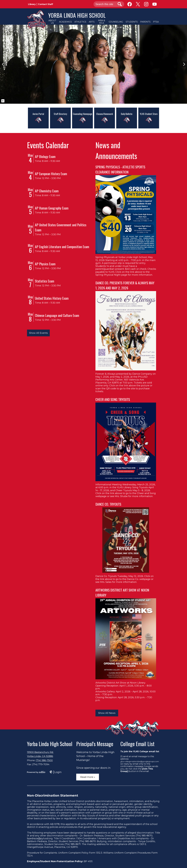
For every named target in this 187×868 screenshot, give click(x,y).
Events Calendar (48, 145)
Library (32, 4)
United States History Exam (52, 298)
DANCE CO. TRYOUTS (108, 504)
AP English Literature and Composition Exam (62, 247)
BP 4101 (88, 861)
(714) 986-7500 (44, 760)
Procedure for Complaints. (42, 853)
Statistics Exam (45, 281)
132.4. (30, 856)
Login (55, 772)
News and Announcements (116, 150)
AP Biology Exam (45, 156)
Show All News (107, 713)
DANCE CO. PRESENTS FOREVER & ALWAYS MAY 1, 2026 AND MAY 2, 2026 (125, 285)
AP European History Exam (51, 174)
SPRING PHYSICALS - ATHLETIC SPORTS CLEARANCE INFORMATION (120, 169)
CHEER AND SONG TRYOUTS (113, 399)
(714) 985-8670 (144, 836)
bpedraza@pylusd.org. (40, 838)
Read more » (88, 777)
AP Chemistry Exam (47, 191)
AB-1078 (55, 824)
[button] (52, 22)
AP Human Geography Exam (52, 208)
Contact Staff (46, 4)
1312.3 (99, 853)
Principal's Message (95, 744)
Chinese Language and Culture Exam (57, 315)
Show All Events (38, 333)
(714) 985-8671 (73, 844)
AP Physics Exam (45, 264)
